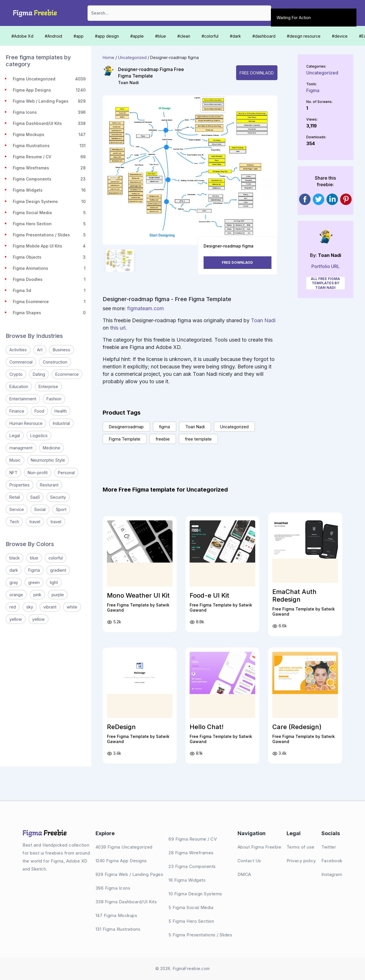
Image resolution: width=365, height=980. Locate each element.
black (15, 558)
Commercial (21, 362)
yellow (16, 619)
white (72, 607)
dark (14, 570)
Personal (66, 473)
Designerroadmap (126, 427)
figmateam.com (146, 308)
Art (40, 350)
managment (21, 448)
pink (37, 595)
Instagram (332, 874)
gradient (58, 570)
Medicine (51, 448)
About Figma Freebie (259, 847)
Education (19, 386)
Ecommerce (67, 374)
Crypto (16, 374)
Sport (61, 509)
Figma (34, 570)
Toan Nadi (128, 83)
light (54, 582)
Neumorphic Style (48, 460)
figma (165, 427)
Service (17, 509)
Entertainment (23, 399)
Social (40, 509)
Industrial (61, 423)
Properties (20, 485)
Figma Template (125, 439)
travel (35, 522)
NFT (13, 473)
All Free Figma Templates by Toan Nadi (325, 283)
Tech (14, 522)
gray (14, 582)
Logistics (39, 436)
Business (61, 350)
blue (34, 558)
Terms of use (301, 847)
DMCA (244, 874)
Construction (55, 362)
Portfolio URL (326, 266)
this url (118, 328)
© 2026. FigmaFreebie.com (183, 968)
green (34, 582)
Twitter (329, 847)
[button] (113, 175)
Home (109, 57)
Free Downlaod (257, 73)
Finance (17, 411)
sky (30, 607)
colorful (56, 558)
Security (58, 497)
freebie (163, 439)
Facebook (332, 861)
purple (58, 595)
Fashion (54, 399)
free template (198, 439)
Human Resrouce (26, 423)
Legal (15, 436)
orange (16, 595)
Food (39, 411)
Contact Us (249, 861)
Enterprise (48, 386)
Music (15, 460)
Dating (39, 374)
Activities (18, 350)
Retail (15, 497)
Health (61, 411)
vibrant (50, 607)
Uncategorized (132, 57)
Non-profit (38, 473)
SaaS (35, 497)
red (13, 607)
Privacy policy (301, 861)
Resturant (49, 485)
